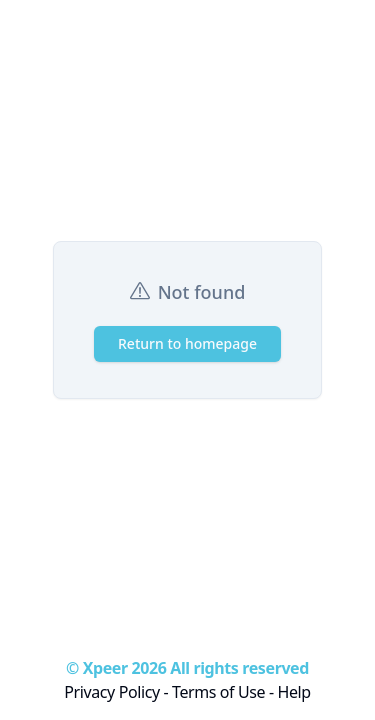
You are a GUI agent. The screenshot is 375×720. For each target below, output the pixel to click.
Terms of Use (218, 692)
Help (293, 692)
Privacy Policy (111, 692)
